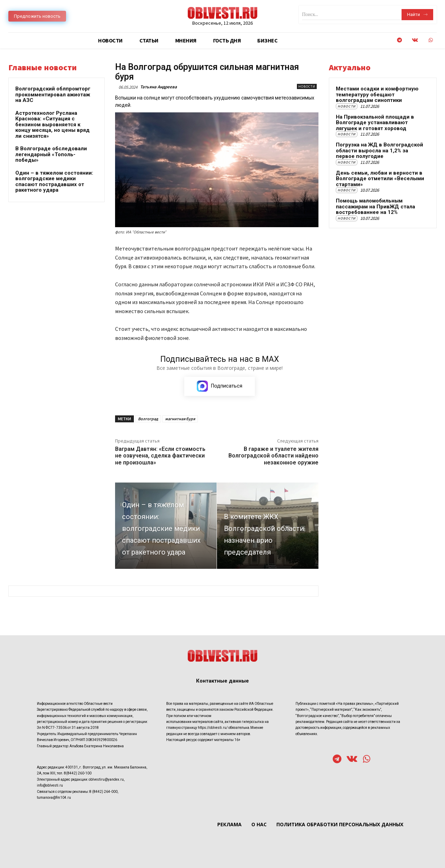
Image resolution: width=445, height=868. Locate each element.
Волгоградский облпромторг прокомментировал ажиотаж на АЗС (53, 94)
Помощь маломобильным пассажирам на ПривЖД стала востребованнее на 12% (375, 206)
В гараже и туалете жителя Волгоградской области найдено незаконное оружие (273, 456)
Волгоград (148, 419)
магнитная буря (180, 419)
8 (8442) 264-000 (103, 792)
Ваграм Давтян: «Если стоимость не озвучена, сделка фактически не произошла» (160, 456)
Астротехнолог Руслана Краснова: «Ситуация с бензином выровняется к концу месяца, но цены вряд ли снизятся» (52, 125)
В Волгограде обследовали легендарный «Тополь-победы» (51, 154)
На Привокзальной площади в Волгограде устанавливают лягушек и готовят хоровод (375, 123)
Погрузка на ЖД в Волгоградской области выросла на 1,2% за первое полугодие (379, 150)
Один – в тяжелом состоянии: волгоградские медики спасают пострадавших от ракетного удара (54, 182)
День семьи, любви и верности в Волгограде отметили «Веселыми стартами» (380, 179)
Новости (307, 86)
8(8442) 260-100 (78, 774)
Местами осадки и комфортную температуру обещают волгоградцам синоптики (377, 94)
